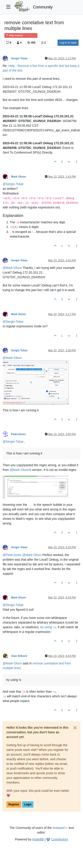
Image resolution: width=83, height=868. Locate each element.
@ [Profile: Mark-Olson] (12, 268)
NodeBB (38, 839)
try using (48, 627)
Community (43, 7)
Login (28, 804)
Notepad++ (60, 828)
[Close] (75, 728)
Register (14, 804)
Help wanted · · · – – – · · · (21, 35)
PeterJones (18, 434)
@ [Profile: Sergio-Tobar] (13, 184)
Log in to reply (68, 43)
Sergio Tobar (19, 58)
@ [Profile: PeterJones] (12, 555)
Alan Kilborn (19, 656)
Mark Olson (18, 177)
